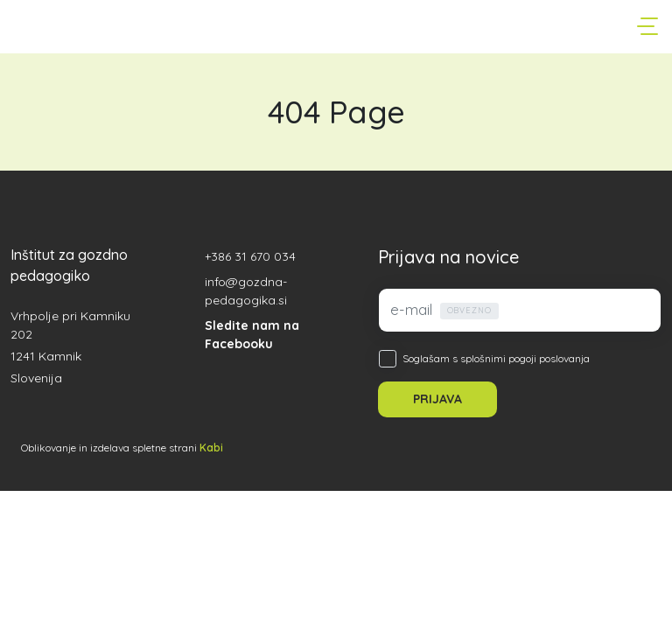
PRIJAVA (437, 399)
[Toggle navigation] (649, 26)
